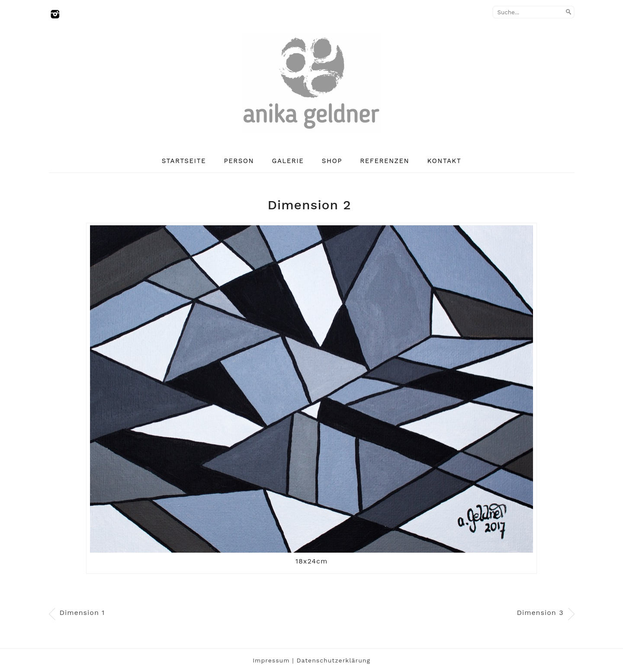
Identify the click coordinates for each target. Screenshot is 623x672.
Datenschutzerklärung (333, 660)
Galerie (288, 161)
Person (239, 161)
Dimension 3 (540, 613)
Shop (332, 161)
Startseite (184, 161)
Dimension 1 (82, 613)
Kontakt (445, 161)
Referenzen (385, 161)
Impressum (271, 660)
